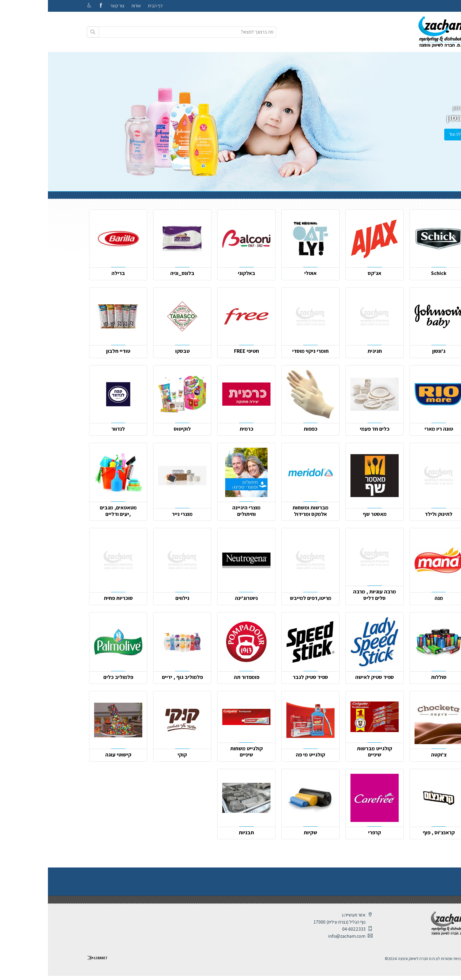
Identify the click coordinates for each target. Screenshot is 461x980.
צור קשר (69, 6)
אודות (88, 6)
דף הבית (107, 6)
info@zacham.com (299, 936)
